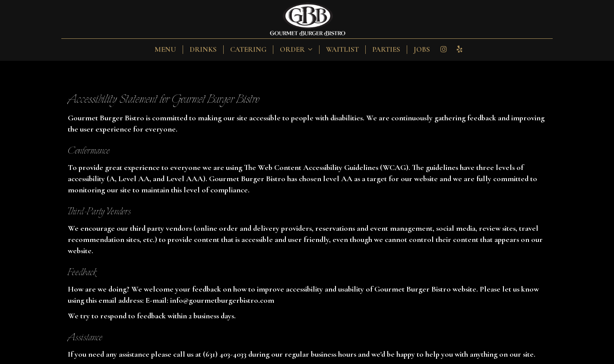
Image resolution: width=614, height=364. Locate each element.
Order (296, 50)
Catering (248, 50)
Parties (386, 50)
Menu (165, 50)
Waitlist (342, 50)
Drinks (203, 50)
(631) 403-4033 (225, 354)
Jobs (422, 50)
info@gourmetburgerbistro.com (222, 300)
